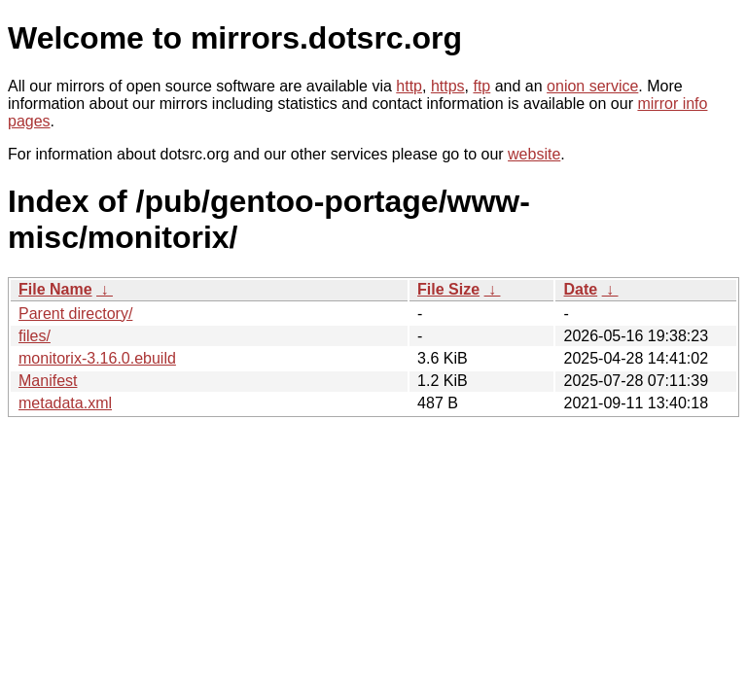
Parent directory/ (75, 314)
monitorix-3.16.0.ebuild (97, 358)
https (448, 86)
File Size (448, 289)
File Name (55, 289)
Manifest (48, 381)
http (409, 86)
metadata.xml (65, 403)
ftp (481, 86)
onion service (592, 86)
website (534, 154)
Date (580, 289)
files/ (35, 336)
